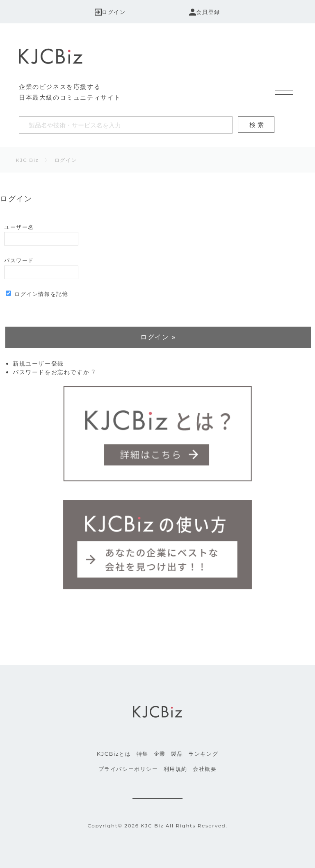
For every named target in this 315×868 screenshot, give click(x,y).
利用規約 (176, 769)
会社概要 (205, 769)
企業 (160, 754)
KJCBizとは (114, 754)
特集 (143, 754)
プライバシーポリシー (128, 769)
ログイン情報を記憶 (37, 294)
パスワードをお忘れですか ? (54, 372)
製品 (177, 754)
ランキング (203, 754)
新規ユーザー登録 (38, 364)
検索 (258, 125)
